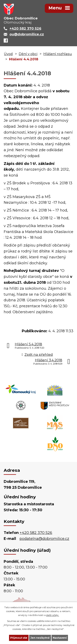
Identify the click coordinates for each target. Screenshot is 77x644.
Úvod (8, 54)
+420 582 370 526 (36, 533)
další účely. (53, 615)
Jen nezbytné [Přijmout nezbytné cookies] (40, 638)
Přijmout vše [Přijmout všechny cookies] (19, 638)
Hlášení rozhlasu (58, 54)
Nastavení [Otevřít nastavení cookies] (60, 638)
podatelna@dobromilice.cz (44, 539)
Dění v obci (28, 54)
